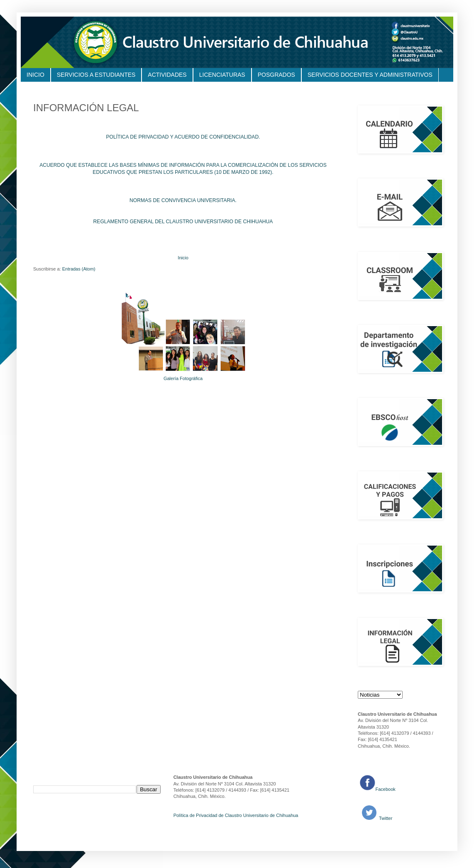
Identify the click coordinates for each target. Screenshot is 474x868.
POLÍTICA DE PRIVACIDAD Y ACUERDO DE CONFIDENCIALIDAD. (183, 137)
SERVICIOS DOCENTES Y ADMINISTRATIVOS (370, 75)
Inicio (183, 258)
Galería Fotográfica (183, 378)
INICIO (35, 75)
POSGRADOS (276, 75)
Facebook (386, 789)
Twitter (385, 818)
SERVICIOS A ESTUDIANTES (96, 75)
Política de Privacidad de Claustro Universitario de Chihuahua (236, 815)
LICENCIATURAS (222, 75)
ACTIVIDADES (167, 75)
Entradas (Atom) (79, 269)
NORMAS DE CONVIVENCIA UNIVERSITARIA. (183, 200)
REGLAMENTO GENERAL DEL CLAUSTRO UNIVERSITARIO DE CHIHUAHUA (183, 222)
